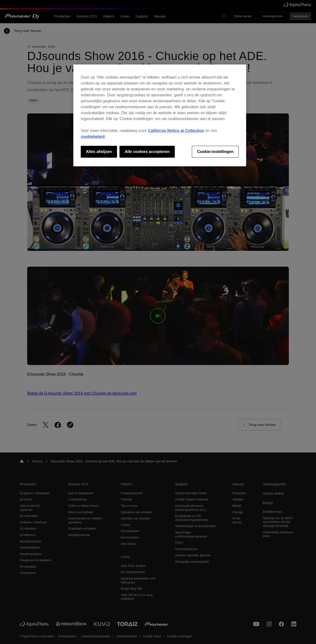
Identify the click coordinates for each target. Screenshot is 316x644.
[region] (160, 115)
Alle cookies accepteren (147, 152)
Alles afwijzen (99, 152)
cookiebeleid (93, 137)
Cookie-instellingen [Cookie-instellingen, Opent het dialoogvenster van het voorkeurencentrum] (215, 152)
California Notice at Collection (176, 131)
